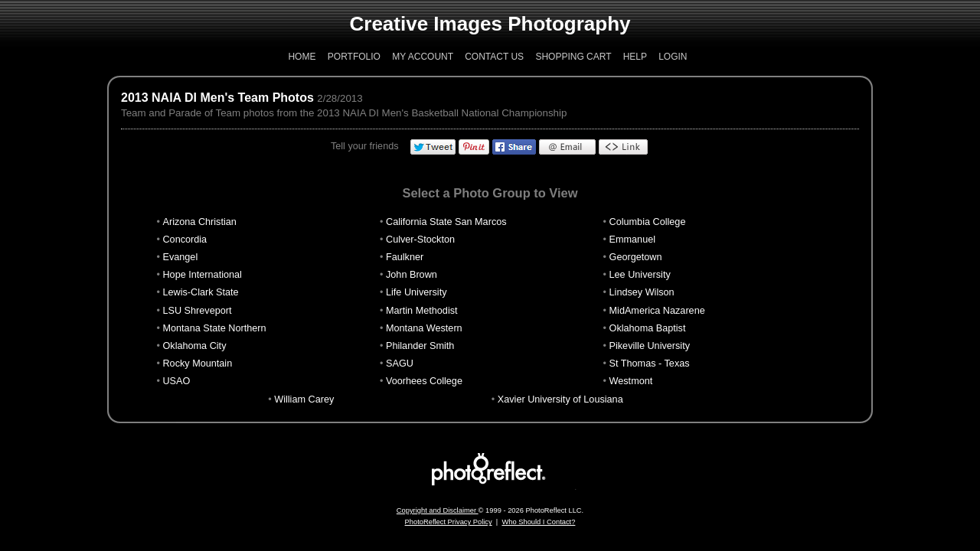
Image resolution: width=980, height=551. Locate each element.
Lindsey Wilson (642, 292)
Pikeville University (650, 346)
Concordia (185, 240)
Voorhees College (424, 381)
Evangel (180, 257)
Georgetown (636, 257)
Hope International (202, 275)
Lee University (640, 275)
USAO (176, 381)
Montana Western (424, 328)
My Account (423, 57)
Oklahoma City (194, 346)
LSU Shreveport (197, 311)
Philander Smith (420, 346)
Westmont (631, 381)
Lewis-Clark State (200, 292)
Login (673, 57)
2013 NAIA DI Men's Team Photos (217, 98)
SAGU (400, 364)
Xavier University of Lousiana (560, 399)
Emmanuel (633, 240)
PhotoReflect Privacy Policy (449, 522)
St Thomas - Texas (650, 364)
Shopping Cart (573, 57)
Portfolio (354, 57)
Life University (416, 292)
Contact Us (494, 57)
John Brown (412, 275)
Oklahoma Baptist (648, 328)
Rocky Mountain (197, 364)
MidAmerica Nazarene (657, 311)
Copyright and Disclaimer (438, 510)
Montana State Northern (214, 328)
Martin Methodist (422, 311)
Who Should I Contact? (538, 522)
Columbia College (648, 222)
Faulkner (405, 257)
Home (302, 57)
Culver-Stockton (420, 240)
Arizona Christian (199, 222)
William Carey (304, 399)
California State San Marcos (446, 222)
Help (635, 57)
